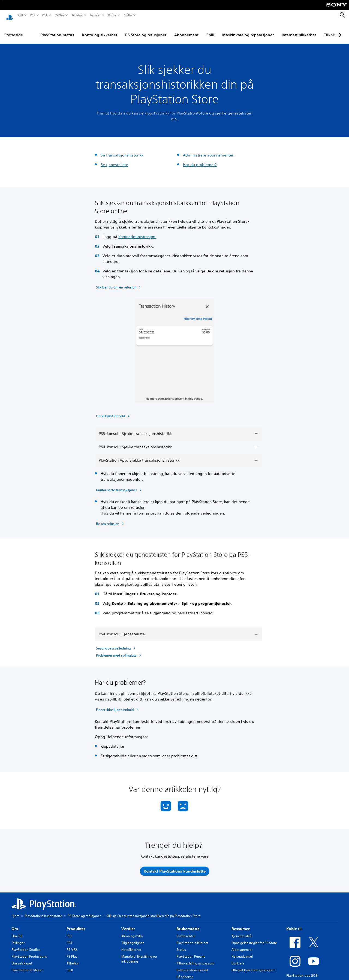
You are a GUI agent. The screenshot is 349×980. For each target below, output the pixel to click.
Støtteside (14, 30)
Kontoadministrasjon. (137, 232)
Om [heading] (15, 924)
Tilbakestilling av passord (195, 958)
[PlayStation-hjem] (10, 15)
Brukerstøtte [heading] (188, 924)
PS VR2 (72, 944)
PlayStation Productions (29, 951)
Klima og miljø (132, 931)
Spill (20, 15)
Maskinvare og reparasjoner (224, 30)
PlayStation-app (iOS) (302, 970)
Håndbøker (185, 972)
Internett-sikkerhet (275, 30)
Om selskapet (22, 958)
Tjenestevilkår (242, 931)
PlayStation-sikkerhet (192, 938)
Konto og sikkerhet (76, 30)
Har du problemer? (200, 160)
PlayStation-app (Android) (306, 977)
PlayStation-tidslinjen (27, 965)
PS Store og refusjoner (122, 30)
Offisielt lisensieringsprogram (254, 965)
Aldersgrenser (242, 944)
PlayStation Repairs (191, 951)
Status (181, 944)
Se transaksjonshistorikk (122, 150)
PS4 (44, 15)
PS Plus (59, 15)
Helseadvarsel (242, 951)
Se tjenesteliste (114, 160)
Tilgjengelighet (133, 938)
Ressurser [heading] (241, 924)
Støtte (128, 15)
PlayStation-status (33, 30)
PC (329, 30)
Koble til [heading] (294, 924)
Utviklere (238, 958)
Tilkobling (309, 30)
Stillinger (18, 938)
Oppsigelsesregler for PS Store (254, 938)
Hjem (15, 911)
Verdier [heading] (128, 924)
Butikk (112, 15)
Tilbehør (77, 15)
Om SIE (17, 931)
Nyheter (95, 15)
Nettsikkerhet (131, 944)
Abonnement (162, 30)
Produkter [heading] (76, 924)
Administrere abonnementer (208, 150)
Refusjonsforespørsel (192, 965)
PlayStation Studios (26, 944)
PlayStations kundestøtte (43, 911)
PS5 (32, 15)
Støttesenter (186, 931)
